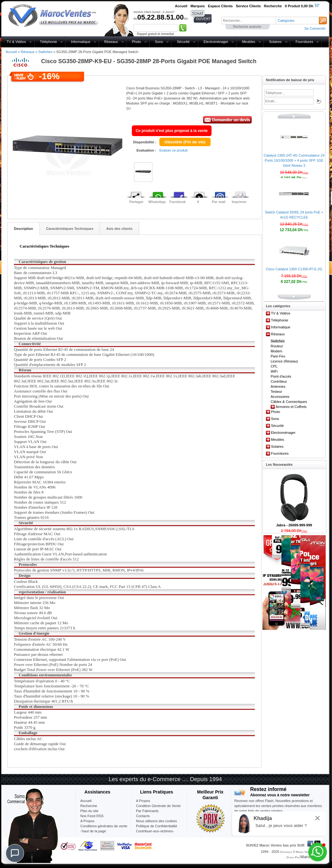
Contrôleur (279, 381)
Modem (277, 351)
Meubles (249, 42)
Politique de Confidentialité (157, 826)
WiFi (274, 371)
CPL (274, 366)
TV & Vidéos (16, 42)
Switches (45, 52)
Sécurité (183, 42)
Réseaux (111, 42)
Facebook (178, 202)
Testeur (276, 392)
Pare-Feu (278, 356)
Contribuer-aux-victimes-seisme (155, 834)
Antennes (278, 386)
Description (24, 229)
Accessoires (280, 397)
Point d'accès (281, 376)
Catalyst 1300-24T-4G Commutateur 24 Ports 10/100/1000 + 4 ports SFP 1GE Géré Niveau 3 (294, 160)
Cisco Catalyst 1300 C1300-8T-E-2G (294, 269)
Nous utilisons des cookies (157, 821)
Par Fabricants (147, 811)
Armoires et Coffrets (291, 407)
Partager (136, 202)
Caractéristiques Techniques (70, 229)
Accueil (11, 52)
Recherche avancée (247, 27)
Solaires (275, 42)
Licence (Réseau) (284, 361)
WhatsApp (157, 202)
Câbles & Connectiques (289, 402)
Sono (159, 42)
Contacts (143, 816)
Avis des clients (119, 229)
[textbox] (249, 21)
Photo (136, 42)
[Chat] (15, 853)
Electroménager (216, 42)
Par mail (219, 202)
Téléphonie (48, 42)
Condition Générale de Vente (158, 806)
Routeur (277, 346)
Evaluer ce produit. (174, 150)
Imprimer (239, 202)
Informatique (80, 42)
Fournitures (304, 42)
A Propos (143, 801)
